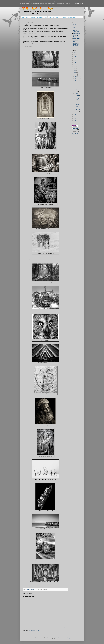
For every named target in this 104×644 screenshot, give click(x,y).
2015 (75, 75)
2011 (75, 121)
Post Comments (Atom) (34, 630)
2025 (75, 54)
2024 (75, 56)
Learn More (78, 3)
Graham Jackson (77, 38)
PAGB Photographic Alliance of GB (77, 30)
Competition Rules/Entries (73, 17)
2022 (75, 61)
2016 (75, 73)
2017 (75, 71)
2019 (75, 67)
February (77, 95)
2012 (75, 118)
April (76, 91)
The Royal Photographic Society (76, 26)
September (77, 83)
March (76, 93)
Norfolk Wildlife (77, 33)
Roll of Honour (63, 17)
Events (50, 17)
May (76, 89)
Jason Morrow (58, 638)
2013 (75, 116)
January (77, 112)
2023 (75, 58)
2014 (75, 114)
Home (23, 17)
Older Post (65, 628)
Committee (56, 17)
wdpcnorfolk (76, 128)
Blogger (69, 638)
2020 (75, 65)
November (77, 79)
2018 (75, 69)
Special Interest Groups (42, 17)
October (77, 81)
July (76, 85)
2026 (75, 52)
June (76, 87)
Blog (27, 17)
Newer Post (26, 628)
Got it (84, 3)
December (77, 77)
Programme (32, 17)
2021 (75, 63)
